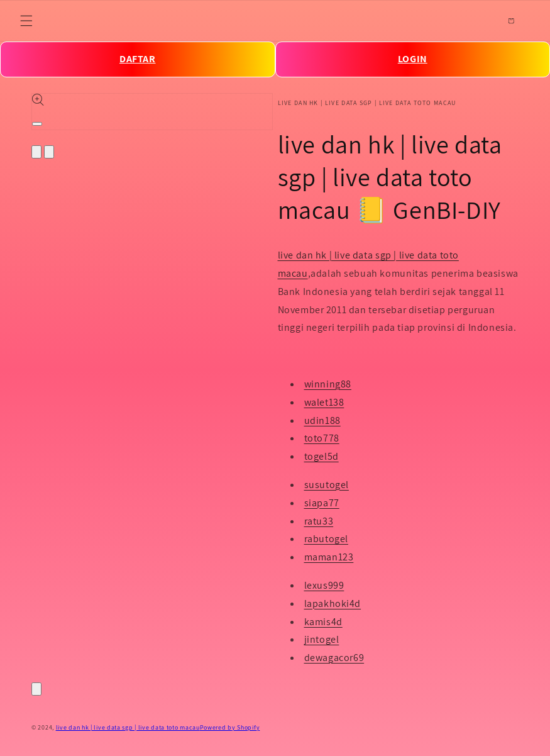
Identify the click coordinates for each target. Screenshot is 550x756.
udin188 (322, 420)
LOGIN (413, 59)
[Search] (483, 21)
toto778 (322, 438)
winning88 (328, 384)
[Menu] (26, 21)
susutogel (327, 485)
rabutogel (326, 539)
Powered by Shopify (230, 727)
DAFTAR (138, 59)
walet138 (324, 402)
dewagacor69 (334, 658)
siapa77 (322, 503)
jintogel (322, 639)
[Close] (36, 689)
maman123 (329, 557)
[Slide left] (36, 152)
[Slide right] (49, 152)
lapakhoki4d (333, 603)
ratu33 (319, 521)
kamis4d (323, 622)
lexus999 (324, 585)
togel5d (322, 456)
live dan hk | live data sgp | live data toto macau (128, 727)
